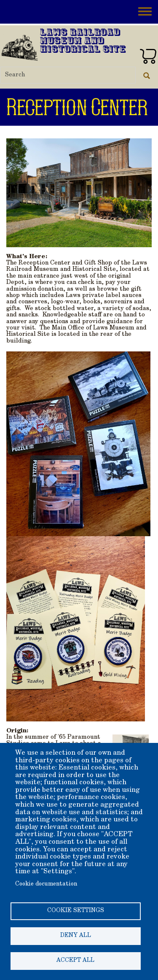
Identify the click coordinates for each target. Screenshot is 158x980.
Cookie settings (76, 911)
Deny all (76, 936)
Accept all (75, 961)
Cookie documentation (46, 884)
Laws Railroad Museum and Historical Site (83, 42)
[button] (79, 192)
